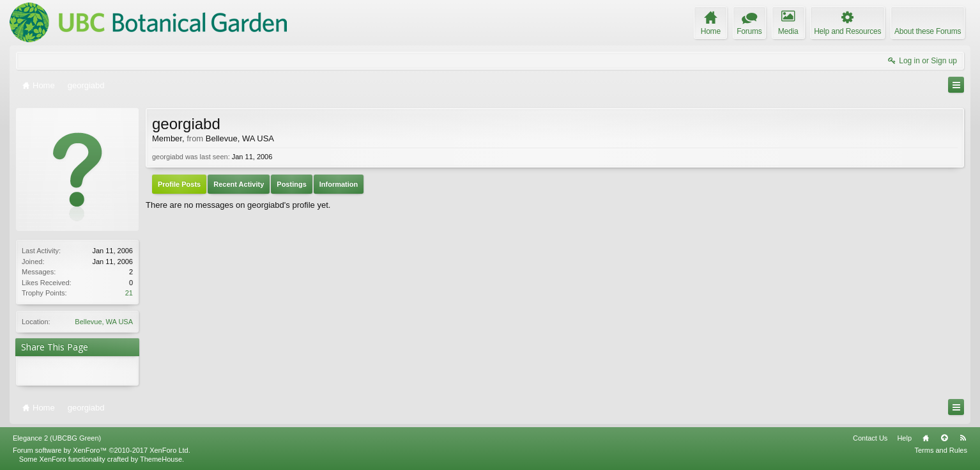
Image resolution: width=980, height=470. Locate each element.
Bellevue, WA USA (104, 322)
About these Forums (928, 31)
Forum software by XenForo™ (102, 450)
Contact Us (870, 438)
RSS (963, 438)
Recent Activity (239, 184)
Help (904, 438)
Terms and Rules (941, 450)
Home (926, 438)
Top (944, 438)
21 (129, 293)
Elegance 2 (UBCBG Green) (57, 438)
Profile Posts (179, 184)
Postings (291, 184)
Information (339, 184)
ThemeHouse (161, 459)
